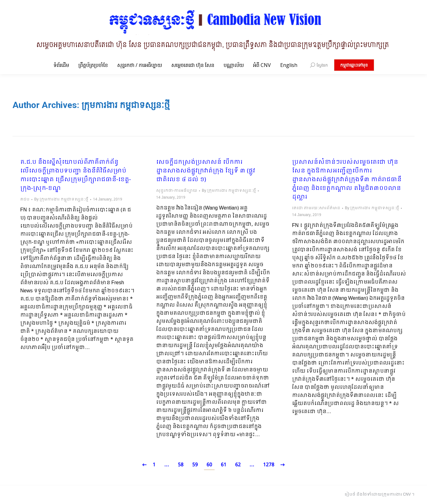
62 (238, 465)
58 (181, 465)
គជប (25, 200)
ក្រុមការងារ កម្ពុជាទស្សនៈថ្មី (126, 105)
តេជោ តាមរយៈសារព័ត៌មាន (316, 208)
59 (195, 465)
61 (224, 465)
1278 (269, 465)
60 (209, 465)
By (61, 200)
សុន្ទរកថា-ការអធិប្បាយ (177, 191)
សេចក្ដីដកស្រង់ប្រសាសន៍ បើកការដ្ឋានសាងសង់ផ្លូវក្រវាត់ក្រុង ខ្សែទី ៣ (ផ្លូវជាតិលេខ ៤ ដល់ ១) (206, 171)
